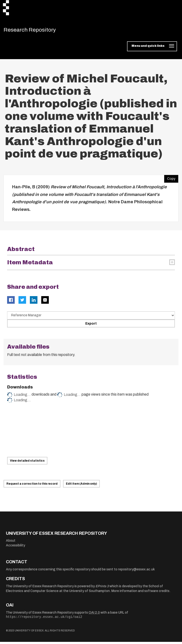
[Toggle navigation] (152, 48)
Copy (170, 180)
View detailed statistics (27, 463)
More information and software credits (140, 593)
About (11, 543)
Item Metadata (30, 265)
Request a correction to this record (32, 486)
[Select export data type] (91, 317)
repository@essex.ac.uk (136, 571)
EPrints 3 (102, 588)
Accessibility (16, 547)
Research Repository (37, 31)
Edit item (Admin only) (81, 486)
